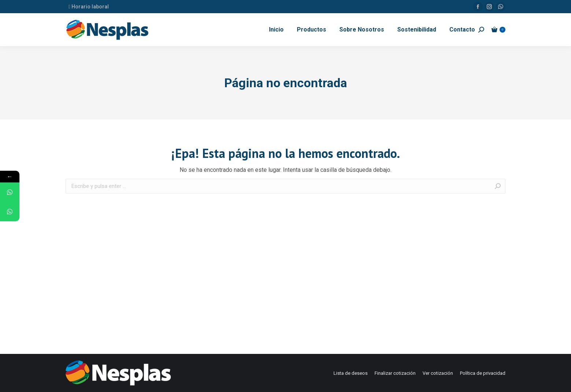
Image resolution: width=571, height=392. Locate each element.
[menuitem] (276, 30)
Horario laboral (89, 7)
